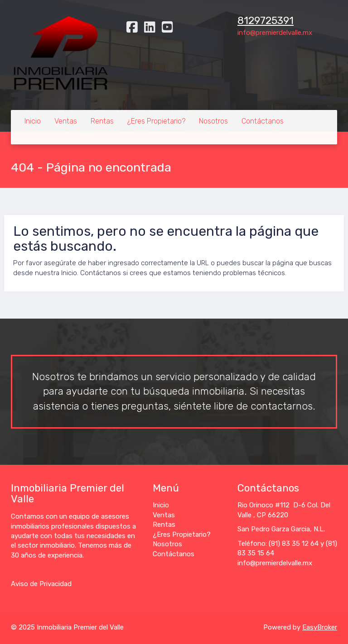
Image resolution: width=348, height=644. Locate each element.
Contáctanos (263, 121)
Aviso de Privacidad (41, 584)
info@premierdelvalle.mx (275, 33)
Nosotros (213, 121)
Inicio (33, 121)
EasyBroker (320, 627)
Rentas (102, 121)
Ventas (66, 121)
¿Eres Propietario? (156, 121)
